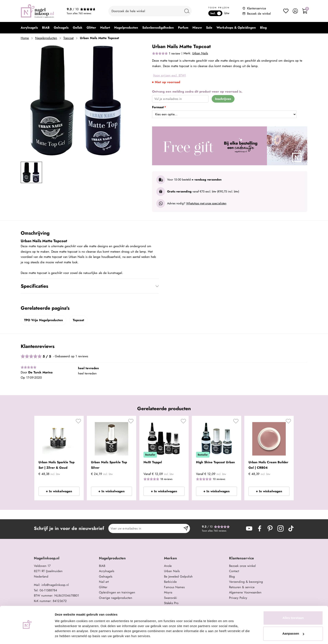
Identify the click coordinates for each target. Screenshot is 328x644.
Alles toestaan (293, 606)
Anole (168, 566)
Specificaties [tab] (34, 286)
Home (25, 38)
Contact (234, 571)
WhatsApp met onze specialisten (206, 203)
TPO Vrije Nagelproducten (44, 320)
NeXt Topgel (153, 462)
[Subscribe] (186, 528)
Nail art (104, 582)
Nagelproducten (46, 38)
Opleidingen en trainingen (117, 592)
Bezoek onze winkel (242, 566)
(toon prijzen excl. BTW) (170, 75)
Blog (232, 577)
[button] (78, 423)
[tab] (65, 558)
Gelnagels (106, 577)
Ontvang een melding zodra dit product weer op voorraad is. (197, 92)
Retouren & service (242, 587)
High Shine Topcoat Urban (215, 462)
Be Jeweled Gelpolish (178, 577)
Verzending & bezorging (246, 582)
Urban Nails (200, 53)
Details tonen (65, 636)
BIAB (102, 566)
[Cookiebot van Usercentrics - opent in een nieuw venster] (27, 636)
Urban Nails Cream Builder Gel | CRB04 (268, 465)
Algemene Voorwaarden (245, 592)
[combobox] (150, 11)
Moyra (168, 592)
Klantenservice (257, 8)
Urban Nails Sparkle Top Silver (109, 465)
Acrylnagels (107, 571)
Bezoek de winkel (259, 14)
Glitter (103, 587)
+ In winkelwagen (59, 491)
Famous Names (174, 587)
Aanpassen (293, 622)
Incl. (216, 13)
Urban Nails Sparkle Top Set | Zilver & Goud (56, 465)
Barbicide (170, 582)
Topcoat (69, 38)
